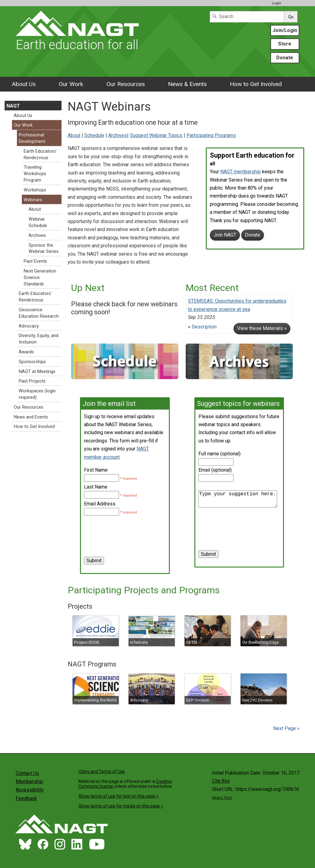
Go (291, 17)
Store (285, 44)
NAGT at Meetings (37, 372)
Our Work (71, 84)
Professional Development (32, 138)
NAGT (13, 106)
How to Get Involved (256, 84)
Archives (118, 135)
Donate (285, 58)
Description (202, 327)
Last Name (96, 487)
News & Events (187, 84)
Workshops (35, 190)
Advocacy (29, 326)
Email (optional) (215, 470)
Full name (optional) (219, 454)
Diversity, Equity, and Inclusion (39, 339)
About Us (24, 84)
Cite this (221, 781)
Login (277, 3)
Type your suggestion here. (238, 499)
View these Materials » (262, 328)
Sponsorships (32, 362)
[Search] (247, 17)
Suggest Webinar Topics (156, 135)
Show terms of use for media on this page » (121, 806)
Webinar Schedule (38, 222)
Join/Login (285, 30)
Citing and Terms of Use (102, 772)
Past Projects (32, 381)
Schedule (94, 135)
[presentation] (131, 528)
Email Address (100, 504)
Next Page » (286, 728)
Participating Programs (211, 135)
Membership (29, 782)
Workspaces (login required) (37, 394)
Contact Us (27, 773)
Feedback (26, 798)
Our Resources (126, 84)
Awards (26, 352)
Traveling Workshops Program (35, 174)
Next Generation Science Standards (40, 278)
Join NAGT (225, 235)
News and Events (31, 417)
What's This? (222, 798)
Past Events (35, 261)
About (74, 135)
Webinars (33, 200)
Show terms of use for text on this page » (118, 796)
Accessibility (30, 790)
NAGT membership (241, 172)
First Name (96, 470)
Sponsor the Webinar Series (44, 249)
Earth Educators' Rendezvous (40, 155)
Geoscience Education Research (39, 313)
